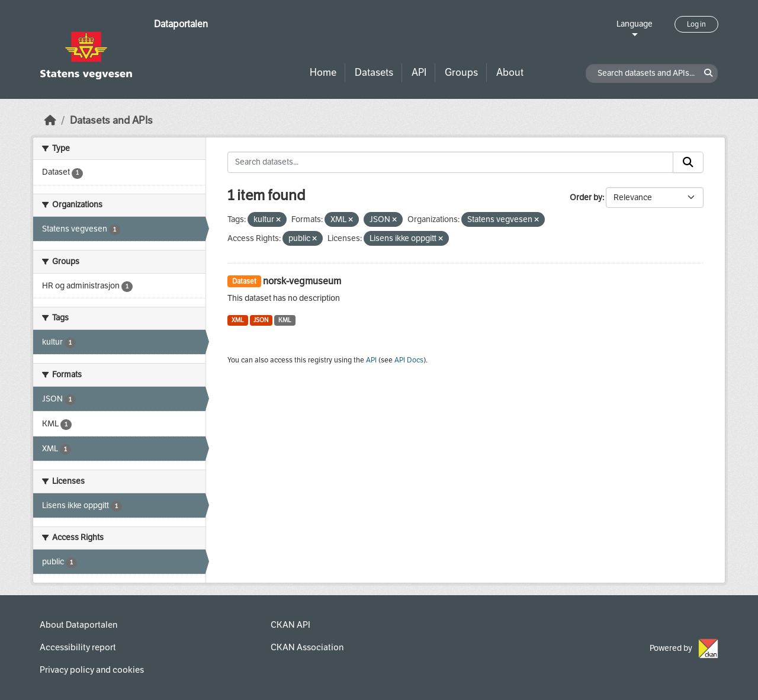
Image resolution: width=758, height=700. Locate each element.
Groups (461, 73)
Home (323, 73)
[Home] (50, 121)
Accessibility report (78, 647)
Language (635, 24)
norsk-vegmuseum (302, 281)
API (419, 73)
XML (238, 320)
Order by (586, 198)
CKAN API (290, 625)
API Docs (409, 360)
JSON (261, 320)
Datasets (374, 73)
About (510, 73)
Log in (696, 24)
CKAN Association (307, 647)
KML (285, 320)
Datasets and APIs (111, 121)
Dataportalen (181, 24)
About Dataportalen (78, 625)
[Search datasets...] (450, 162)
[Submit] (688, 162)
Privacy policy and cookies (92, 670)
